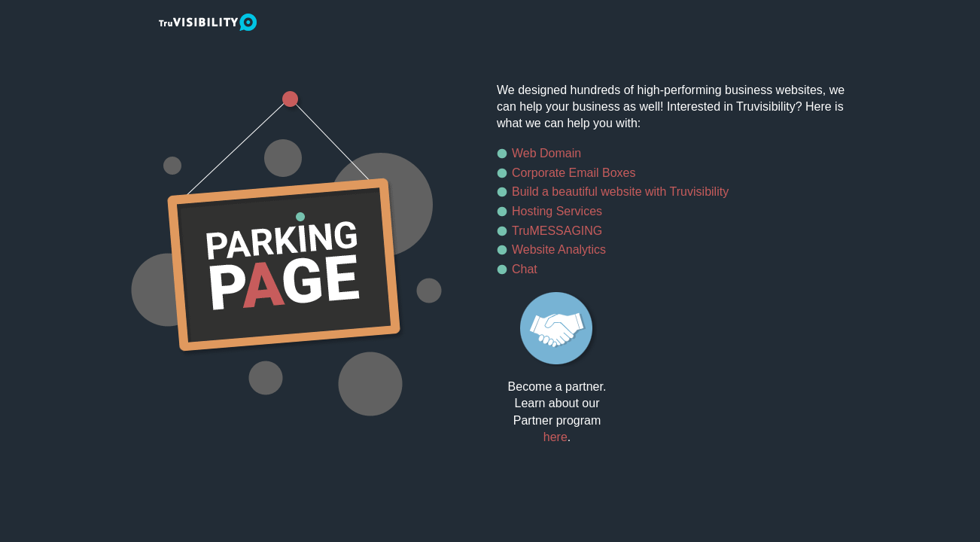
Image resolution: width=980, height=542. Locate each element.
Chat (525, 269)
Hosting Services (557, 211)
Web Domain (546, 153)
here (555, 437)
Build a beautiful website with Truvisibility (620, 192)
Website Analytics (559, 250)
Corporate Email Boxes (574, 173)
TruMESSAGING (557, 231)
